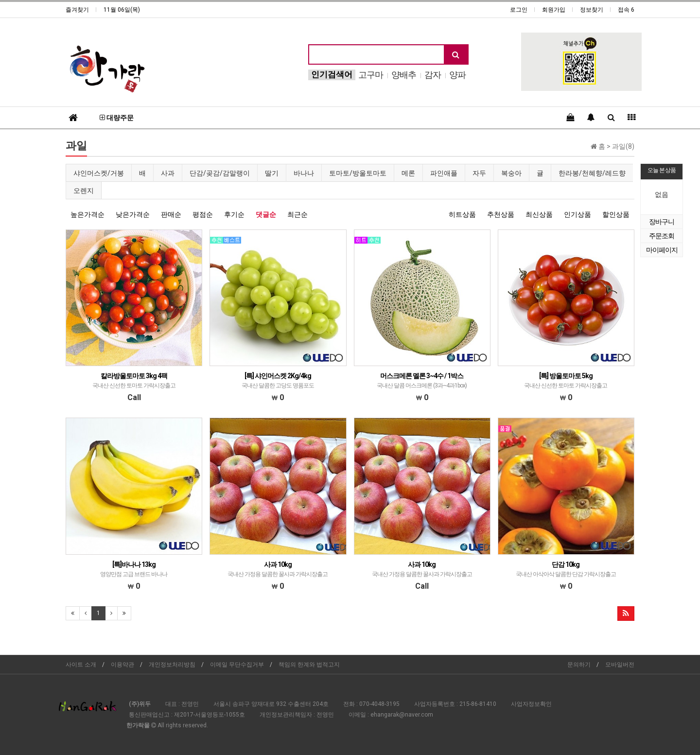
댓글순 (266, 214)
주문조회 (662, 236)
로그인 (519, 10)
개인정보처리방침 (172, 665)
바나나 (304, 173)
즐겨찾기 (77, 10)
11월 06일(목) (122, 10)
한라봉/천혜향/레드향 (592, 173)
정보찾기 (592, 10)
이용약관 (122, 665)
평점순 (203, 214)
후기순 (234, 214)
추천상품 (501, 214)
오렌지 (84, 191)
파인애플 (444, 173)
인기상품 (577, 214)
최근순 (297, 214)
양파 (457, 75)
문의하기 (579, 665)
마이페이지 (662, 250)
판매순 (171, 214)
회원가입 (554, 10)
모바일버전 (620, 665)
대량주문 (117, 118)
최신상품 (539, 214)
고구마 (371, 75)
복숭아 (511, 173)
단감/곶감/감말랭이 (220, 173)
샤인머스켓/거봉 (99, 173)
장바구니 (662, 222)
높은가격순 (87, 214)
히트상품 (462, 214)
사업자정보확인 (531, 704)
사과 (168, 173)
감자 (433, 75)
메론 (408, 173)
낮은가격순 (133, 214)
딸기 (272, 173)
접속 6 (626, 10)
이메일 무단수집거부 (237, 665)
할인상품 (616, 214)
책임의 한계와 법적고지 (309, 665)
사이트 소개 (81, 665)
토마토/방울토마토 (358, 173)
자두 (479, 173)
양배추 (404, 75)
